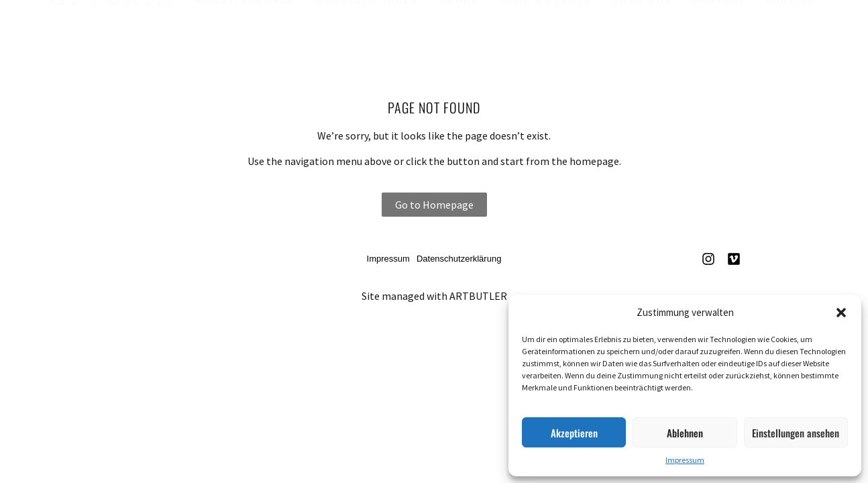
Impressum (685, 460)
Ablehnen (685, 433)
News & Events (544, 28)
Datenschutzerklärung (459, 259)
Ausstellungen (246, 28)
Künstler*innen (367, 28)
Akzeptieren (574, 433)
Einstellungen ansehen (796, 433)
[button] (841, 313)
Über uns (641, 28)
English (791, 28)
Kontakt (718, 28)
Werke (458, 28)
